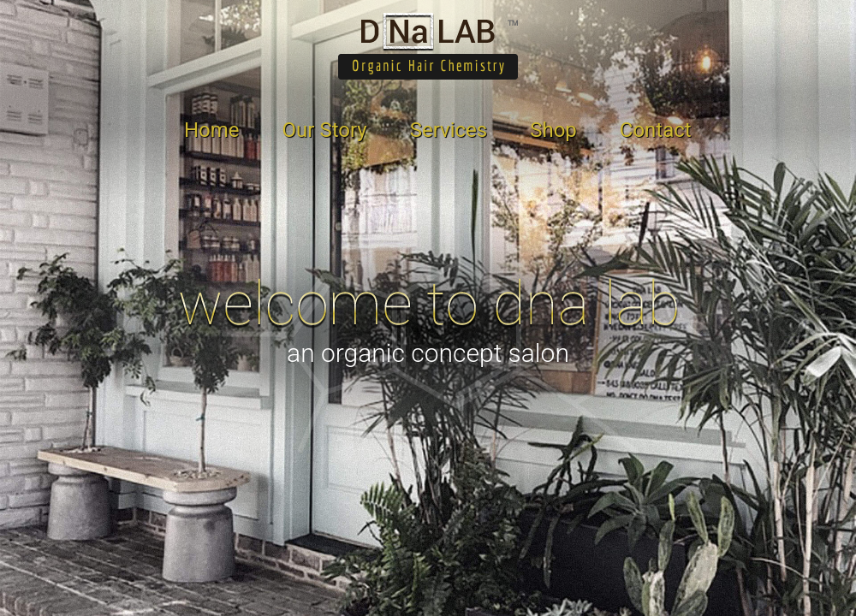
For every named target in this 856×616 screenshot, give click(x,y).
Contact (656, 130)
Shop (553, 130)
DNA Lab (428, 46)
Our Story (325, 130)
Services (449, 130)
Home (212, 130)
